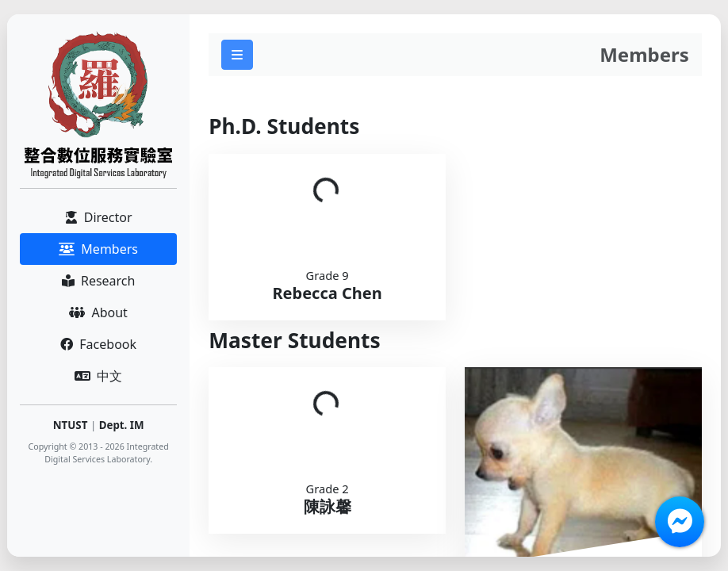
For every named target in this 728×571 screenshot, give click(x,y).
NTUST (71, 425)
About (98, 312)
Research (99, 281)
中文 (98, 376)
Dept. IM (122, 425)
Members (98, 249)
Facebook (98, 344)
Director (99, 217)
